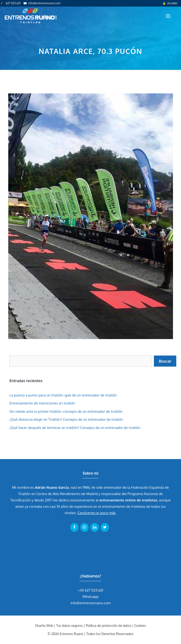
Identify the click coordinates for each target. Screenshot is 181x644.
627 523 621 (13, 3)
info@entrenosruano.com (44, 3)
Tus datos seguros (69, 626)
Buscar (165, 361)
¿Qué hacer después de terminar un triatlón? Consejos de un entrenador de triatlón (75, 428)
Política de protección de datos (109, 626)
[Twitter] (105, 527)
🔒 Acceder (170, 3)
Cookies (140, 626)
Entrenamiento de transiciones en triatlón (42, 403)
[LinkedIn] (95, 527)
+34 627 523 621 (90, 590)
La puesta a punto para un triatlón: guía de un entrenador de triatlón (63, 395)
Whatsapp (91, 597)
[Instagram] (84, 527)
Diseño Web (44, 626)
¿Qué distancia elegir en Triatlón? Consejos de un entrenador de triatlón (66, 419)
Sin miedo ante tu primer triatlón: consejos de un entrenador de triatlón (66, 411)
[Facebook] (74, 527)
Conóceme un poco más (97, 513)
